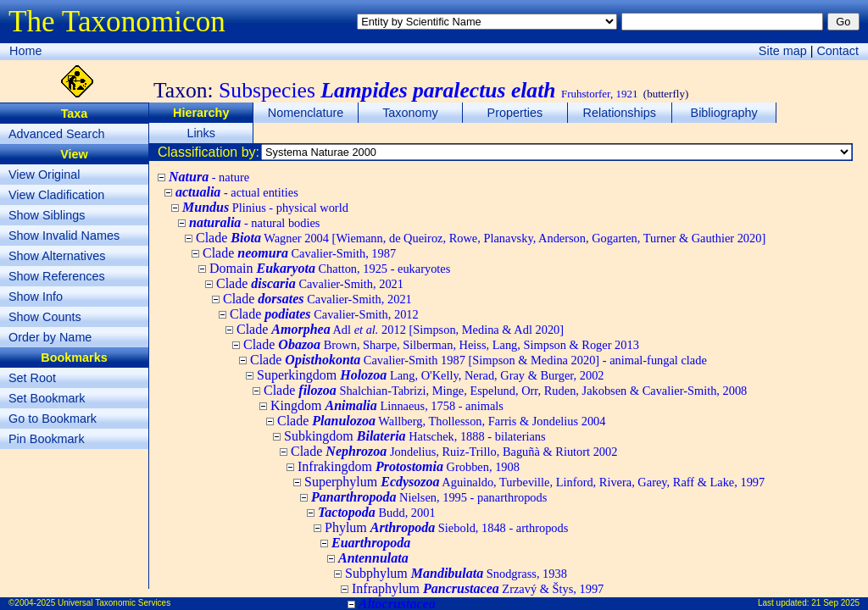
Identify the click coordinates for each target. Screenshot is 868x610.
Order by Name (50, 337)
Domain (330, 268)
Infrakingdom (409, 466)
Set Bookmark (47, 398)
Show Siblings (47, 215)
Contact (837, 51)
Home (25, 51)
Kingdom (387, 405)
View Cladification (56, 195)
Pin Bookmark (47, 439)
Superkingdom (431, 375)
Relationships (620, 113)
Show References (57, 276)
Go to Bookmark (53, 419)
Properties (515, 113)
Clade (481, 238)
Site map (783, 51)
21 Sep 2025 (835, 603)
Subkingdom (415, 436)
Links (201, 133)
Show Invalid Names (64, 236)
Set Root (32, 378)
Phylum (446, 527)
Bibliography (724, 113)
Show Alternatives (57, 256)
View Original (45, 175)
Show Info (36, 297)
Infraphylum (478, 588)
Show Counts (45, 317)
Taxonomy (410, 113)
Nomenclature (306, 113)
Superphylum (534, 482)
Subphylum (456, 573)
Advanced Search (57, 134)
